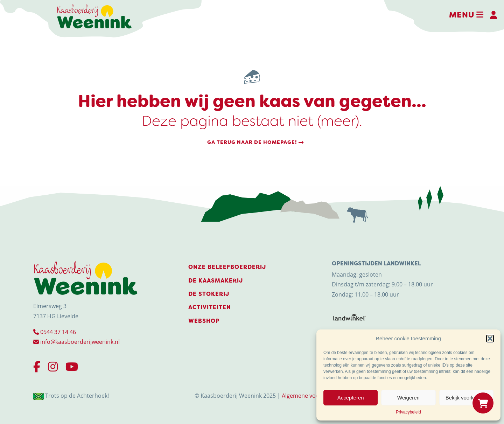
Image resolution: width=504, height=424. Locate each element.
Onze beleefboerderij (227, 267)
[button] (490, 339)
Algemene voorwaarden (313, 395)
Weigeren (408, 398)
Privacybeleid (408, 412)
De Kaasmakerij (216, 281)
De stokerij (209, 294)
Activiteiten (210, 307)
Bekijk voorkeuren (466, 398)
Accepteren (351, 398)
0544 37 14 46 (55, 332)
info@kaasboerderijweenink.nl (76, 342)
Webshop (204, 321)
